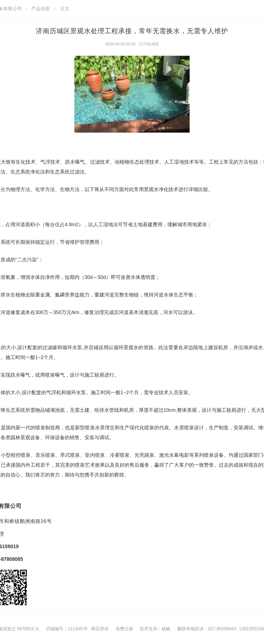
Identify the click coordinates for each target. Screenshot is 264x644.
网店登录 (100, 629)
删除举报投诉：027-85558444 (207, 629)
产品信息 (41, 9)
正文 (65, 9)
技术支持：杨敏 (155, 629)
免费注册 (124, 629)
